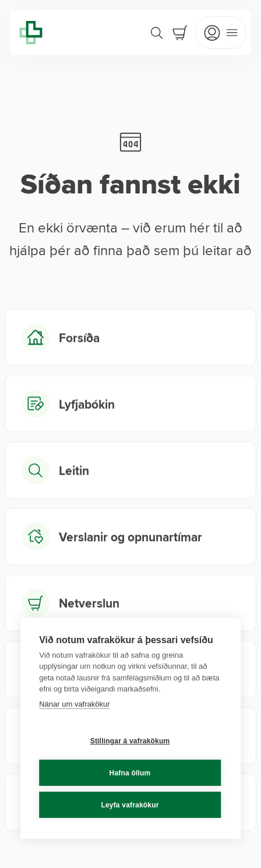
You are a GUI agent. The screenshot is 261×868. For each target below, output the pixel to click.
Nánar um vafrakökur (74, 704)
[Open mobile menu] (221, 33)
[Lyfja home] (31, 33)
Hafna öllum (130, 773)
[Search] (157, 33)
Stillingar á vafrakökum (130, 741)
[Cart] (180, 33)
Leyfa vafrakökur (130, 805)
